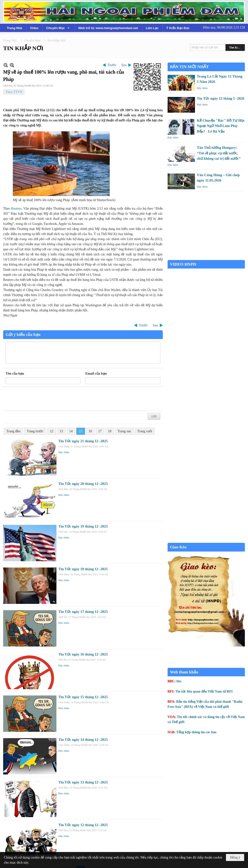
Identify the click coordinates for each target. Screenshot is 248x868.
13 (61, 431)
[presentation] (42, 399)
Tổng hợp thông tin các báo (196, 732)
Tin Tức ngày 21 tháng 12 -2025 (83, 441)
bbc (179, 681)
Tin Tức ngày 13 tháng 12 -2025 (83, 782)
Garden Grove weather (206, 257)
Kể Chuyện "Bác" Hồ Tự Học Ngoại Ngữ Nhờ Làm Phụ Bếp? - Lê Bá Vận (221, 126)
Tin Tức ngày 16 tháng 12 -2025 (83, 654)
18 (110, 431)
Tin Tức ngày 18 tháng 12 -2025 (83, 569)
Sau (124, 65)
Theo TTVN (14, 92)
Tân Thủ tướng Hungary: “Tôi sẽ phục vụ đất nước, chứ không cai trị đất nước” (219, 153)
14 (71, 431)
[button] (58, 28)
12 (52, 431)
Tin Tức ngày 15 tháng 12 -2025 (83, 697)
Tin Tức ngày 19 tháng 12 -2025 (83, 526)
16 (90, 431)
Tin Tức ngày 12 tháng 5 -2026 (221, 98)
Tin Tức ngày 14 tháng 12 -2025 (83, 740)
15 (81, 431)
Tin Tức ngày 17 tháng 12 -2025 (83, 612)
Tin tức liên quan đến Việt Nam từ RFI (204, 691)
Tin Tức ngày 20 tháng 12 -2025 (83, 484)
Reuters (16, 209)
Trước (112, 65)
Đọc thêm (64, 452)
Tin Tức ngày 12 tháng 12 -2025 (83, 825)
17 (100, 431)
